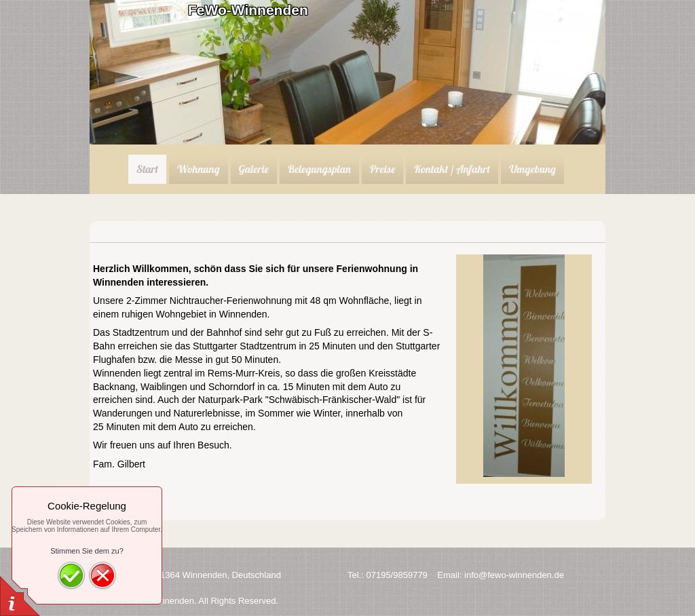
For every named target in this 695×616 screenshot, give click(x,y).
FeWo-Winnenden (248, 10)
